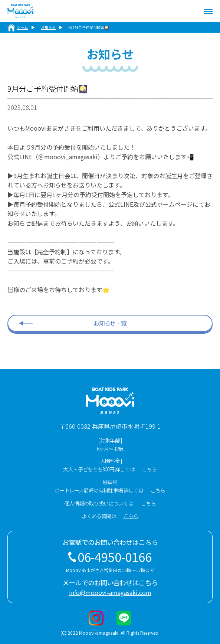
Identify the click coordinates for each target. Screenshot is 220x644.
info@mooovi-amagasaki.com (110, 592)
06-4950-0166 (115, 557)
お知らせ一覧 (110, 323)
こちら (150, 469)
